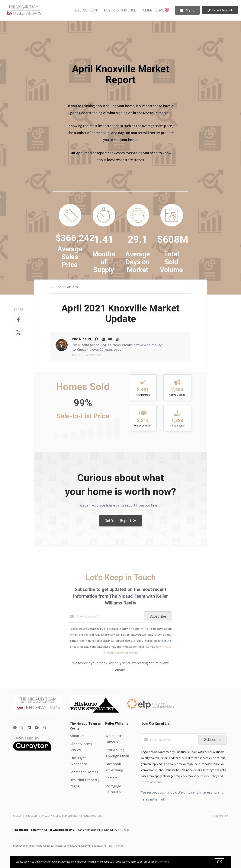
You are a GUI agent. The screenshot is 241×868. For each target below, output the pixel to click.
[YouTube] (37, 728)
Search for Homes (84, 772)
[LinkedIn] (29, 728)
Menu (187, 10)
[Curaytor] (32, 750)
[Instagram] (44, 728)
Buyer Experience (120, 10)
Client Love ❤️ (156, 10)
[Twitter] (22, 728)
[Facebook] (15, 728)
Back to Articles (67, 287)
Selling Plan (85, 10)
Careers (111, 778)
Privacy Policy (219, 816)
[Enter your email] (109, 616)
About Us (77, 736)
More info (164, 862)
